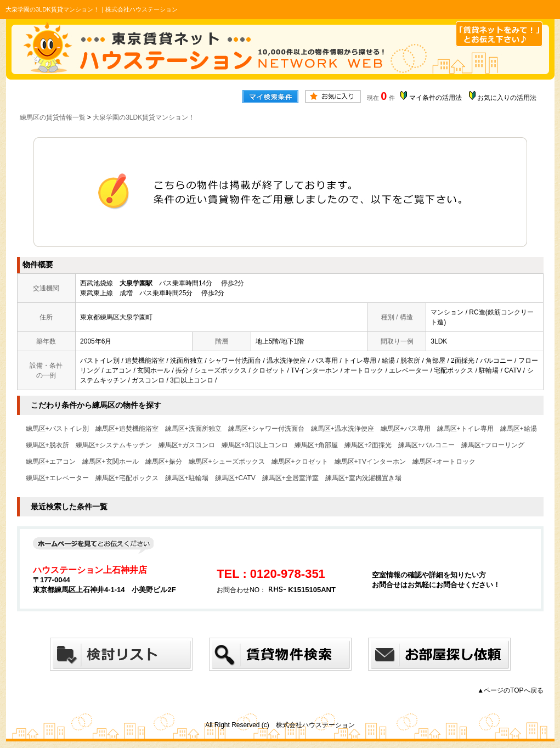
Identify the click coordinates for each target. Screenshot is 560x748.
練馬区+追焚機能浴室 (127, 429)
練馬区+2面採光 (368, 445)
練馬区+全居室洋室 (290, 478)
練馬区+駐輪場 (187, 478)
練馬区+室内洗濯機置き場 (363, 478)
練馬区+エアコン (51, 462)
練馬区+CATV (235, 478)
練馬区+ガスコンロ (187, 445)
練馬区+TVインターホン (370, 462)
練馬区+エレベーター (57, 478)
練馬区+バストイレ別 (57, 429)
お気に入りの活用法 (507, 98)
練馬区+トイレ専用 (465, 429)
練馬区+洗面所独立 (193, 429)
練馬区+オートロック (444, 462)
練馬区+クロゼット (300, 462)
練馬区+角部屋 (316, 445)
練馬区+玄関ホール (111, 462)
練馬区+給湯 (519, 429)
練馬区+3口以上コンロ (255, 445)
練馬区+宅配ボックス (127, 478)
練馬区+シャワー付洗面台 (266, 429)
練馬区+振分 (164, 462)
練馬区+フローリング (493, 445)
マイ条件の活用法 (435, 98)
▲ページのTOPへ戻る (510, 690)
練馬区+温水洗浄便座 (343, 429)
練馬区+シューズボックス (227, 462)
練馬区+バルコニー (426, 445)
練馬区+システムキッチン (114, 445)
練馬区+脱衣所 (47, 445)
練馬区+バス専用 (406, 429)
